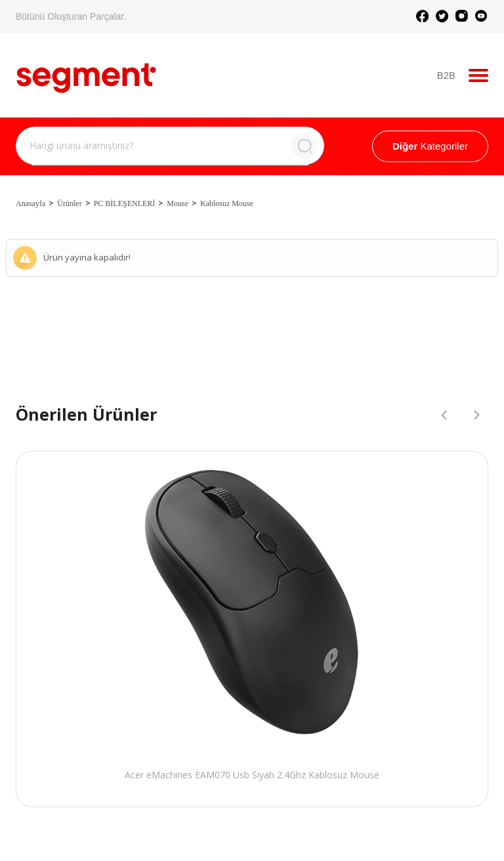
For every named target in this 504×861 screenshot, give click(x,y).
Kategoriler (430, 146)
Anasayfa (31, 203)
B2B (446, 75)
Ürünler (69, 203)
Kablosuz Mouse (227, 203)
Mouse (178, 203)
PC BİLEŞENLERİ (125, 203)
